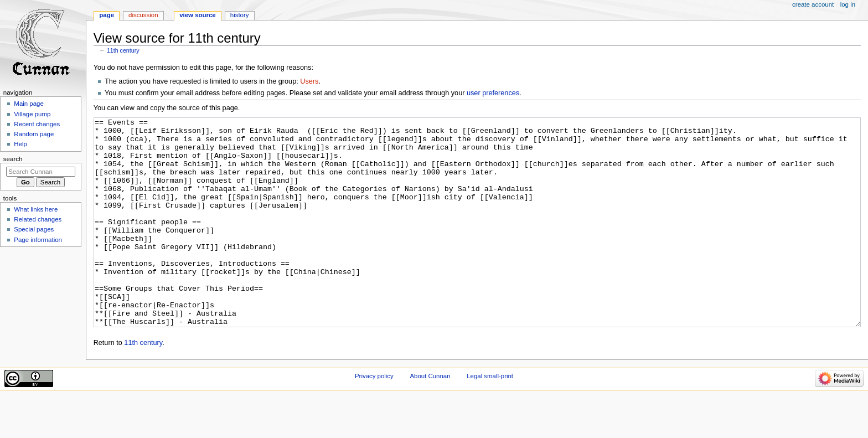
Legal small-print (490, 418)
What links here (36, 209)
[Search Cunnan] (41, 172)
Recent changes (37, 124)
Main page (29, 104)
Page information (38, 240)
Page (107, 15)
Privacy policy (374, 418)
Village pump (32, 114)
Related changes (38, 219)
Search (13, 159)
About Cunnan (430, 418)
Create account (813, 4)
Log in (848, 4)
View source (198, 15)
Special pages (34, 229)
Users (309, 81)
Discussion (143, 15)
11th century (123, 50)
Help (20, 144)
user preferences (493, 93)
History (240, 15)
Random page (34, 134)
